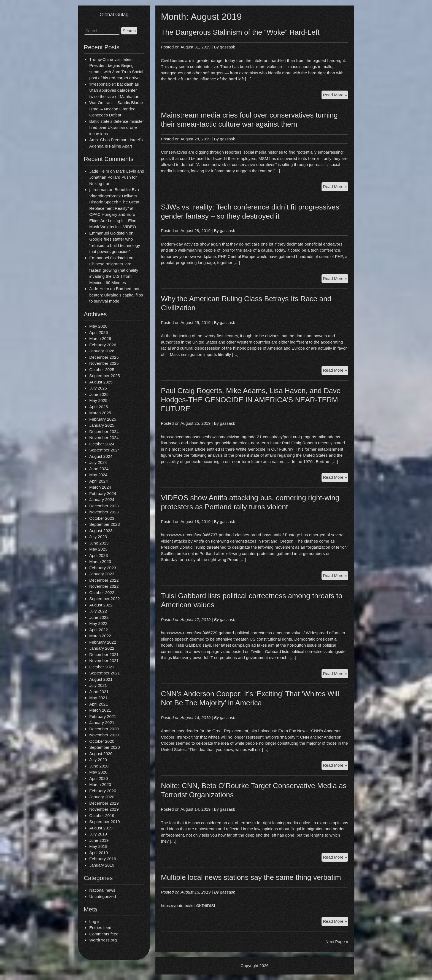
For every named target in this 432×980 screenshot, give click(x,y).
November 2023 (104, 512)
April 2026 (99, 332)
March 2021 (100, 710)
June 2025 (99, 394)
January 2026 (102, 351)
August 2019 (101, 828)
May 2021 (98, 698)
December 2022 (104, 580)
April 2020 (99, 778)
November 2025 (104, 363)
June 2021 (99, 692)
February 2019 (103, 859)
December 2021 (104, 654)
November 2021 (104, 661)
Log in (95, 922)
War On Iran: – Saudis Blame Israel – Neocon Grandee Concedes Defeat (116, 109)
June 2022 (99, 617)
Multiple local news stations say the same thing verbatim (251, 877)
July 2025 (98, 388)
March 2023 (100, 561)
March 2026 (100, 338)
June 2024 (99, 469)
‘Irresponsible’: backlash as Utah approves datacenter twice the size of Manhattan (114, 90)
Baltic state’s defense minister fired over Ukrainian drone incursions (117, 127)
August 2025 (101, 382)
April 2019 (99, 853)
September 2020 (105, 747)
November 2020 (104, 735)
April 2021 (99, 704)
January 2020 (102, 797)
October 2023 (102, 518)
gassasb (228, 47)
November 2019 (104, 809)
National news (102, 890)
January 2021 (102, 722)
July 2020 (98, 760)
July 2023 (98, 537)
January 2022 (102, 648)
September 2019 (105, 822)
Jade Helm (99, 171)
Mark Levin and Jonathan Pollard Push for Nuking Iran (117, 177)
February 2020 (103, 791)
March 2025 (100, 413)
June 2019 (99, 840)
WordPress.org (103, 940)
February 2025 (103, 419)
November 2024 (104, 438)
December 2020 (104, 729)
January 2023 (102, 574)
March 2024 (100, 487)
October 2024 (102, 444)
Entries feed (100, 928)
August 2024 (101, 456)
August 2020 (101, 754)
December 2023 (104, 506)
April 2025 (99, 407)
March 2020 (100, 784)
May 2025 (98, 400)
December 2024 (104, 432)
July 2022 (98, 611)
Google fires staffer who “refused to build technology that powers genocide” (115, 245)
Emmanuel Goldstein (108, 233)
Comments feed (104, 934)
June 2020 (99, 766)
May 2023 (98, 549)
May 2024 (98, 475)
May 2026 (98, 326)
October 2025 (102, 370)
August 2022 (101, 605)
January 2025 (102, 425)
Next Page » (337, 942)
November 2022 (104, 586)
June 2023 (99, 543)
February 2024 (103, 493)
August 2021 (101, 679)
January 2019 (102, 865)
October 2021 (102, 667)
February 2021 (103, 716)
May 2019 (98, 846)
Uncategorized (103, 896)
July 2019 (98, 834)
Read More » (336, 96)
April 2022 (99, 630)
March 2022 (100, 636)
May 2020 (98, 772)
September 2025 (105, 376)
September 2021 (105, 673)
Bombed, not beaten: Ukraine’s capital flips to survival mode (116, 295)
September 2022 (105, 599)
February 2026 (103, 345)
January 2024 (102, 499)
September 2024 (105, 450)
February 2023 (103, 568)
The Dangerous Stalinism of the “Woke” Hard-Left (240, 32)
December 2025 (104, 357)
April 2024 (99, 481)
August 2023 (101, 531)
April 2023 (99, 555)
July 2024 (98, 462)
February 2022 (103, 642)
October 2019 (102, 816)
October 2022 (102, 593)
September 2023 (105, 524)
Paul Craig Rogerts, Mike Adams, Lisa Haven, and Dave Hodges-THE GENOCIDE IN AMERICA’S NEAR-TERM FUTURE (251, 400)
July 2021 (98, 685)
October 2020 (102, 741)
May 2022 (98, 623)
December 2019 (104, 803)
